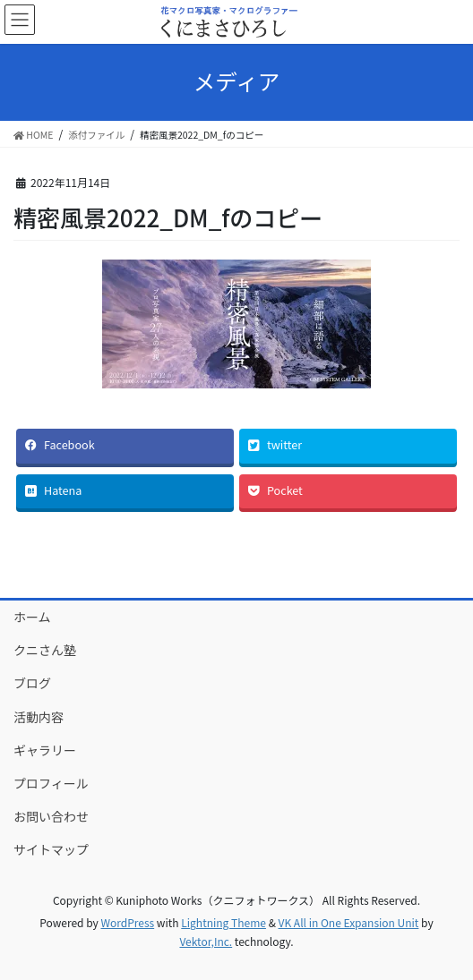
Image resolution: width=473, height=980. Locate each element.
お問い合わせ (51, 816)
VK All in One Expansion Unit (349, 922)
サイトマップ (51, 849)
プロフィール (51, 783)
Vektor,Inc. (206, 941)
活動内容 (39, 717)
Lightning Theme (224, 922)
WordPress (127, 922)
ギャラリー (45, 750)
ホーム (32, 617)
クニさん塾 (45, 650)
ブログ (32, 683)
